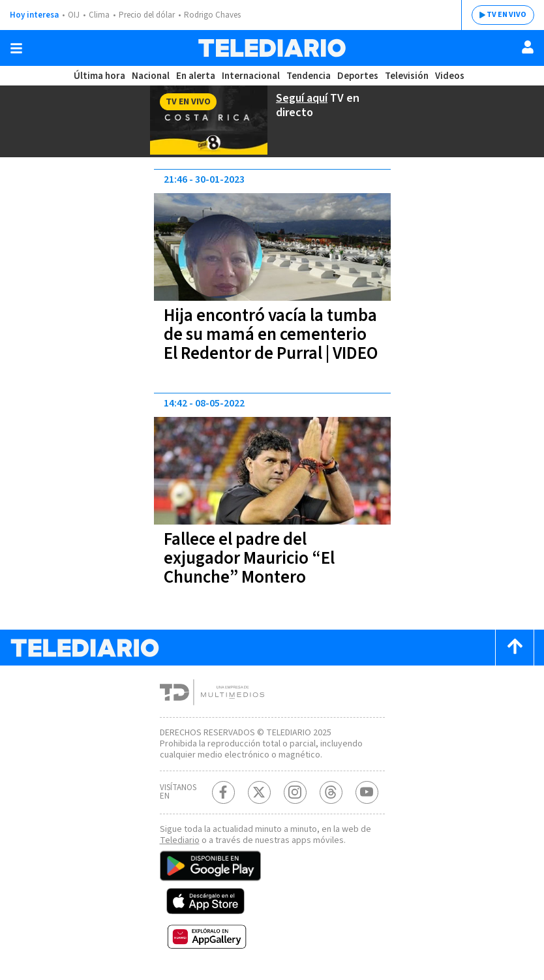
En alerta (196, 76)
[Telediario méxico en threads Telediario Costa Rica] (331, 792)
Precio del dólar (147, 15)
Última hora (99, 76)
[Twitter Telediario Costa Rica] (259, 792)
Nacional (151, 76)
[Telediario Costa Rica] (272, 48)
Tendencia (309, 76)
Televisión (407, 76)
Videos (450, 76)
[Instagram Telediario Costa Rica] (295, 792)
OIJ (74, 15)
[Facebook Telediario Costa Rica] (223, 792)
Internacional (251, 76)
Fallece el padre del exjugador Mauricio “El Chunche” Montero (249, 558)
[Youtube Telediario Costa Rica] (367, 792)
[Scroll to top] (515, 648)
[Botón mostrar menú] (16, 48)
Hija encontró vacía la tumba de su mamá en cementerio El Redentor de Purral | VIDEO (271, 334)
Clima (99, 15)
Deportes (358, 76)
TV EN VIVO (506, 15)
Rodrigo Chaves (212, 15)
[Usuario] (528, 47)
